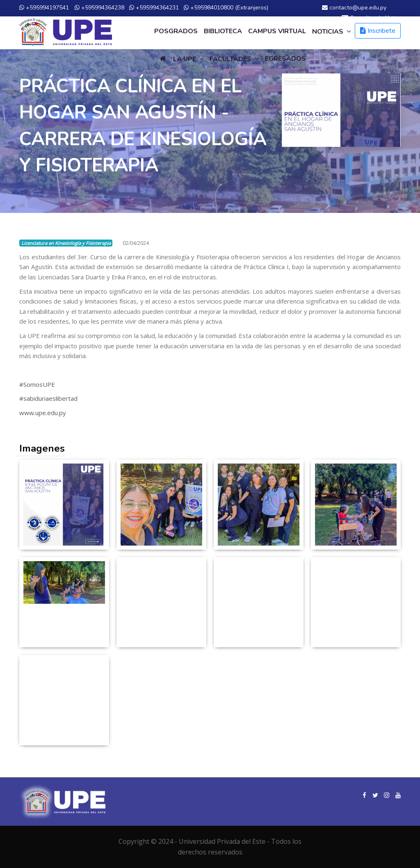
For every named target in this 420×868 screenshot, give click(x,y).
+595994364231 (154, 8)
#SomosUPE (37, 384)
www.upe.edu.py (43, 413)
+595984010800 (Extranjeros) (226, 8)
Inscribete (378, 31)
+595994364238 (99, 8)
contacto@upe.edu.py (354, 8)
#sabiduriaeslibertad (48, 398)
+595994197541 (44, 8)
